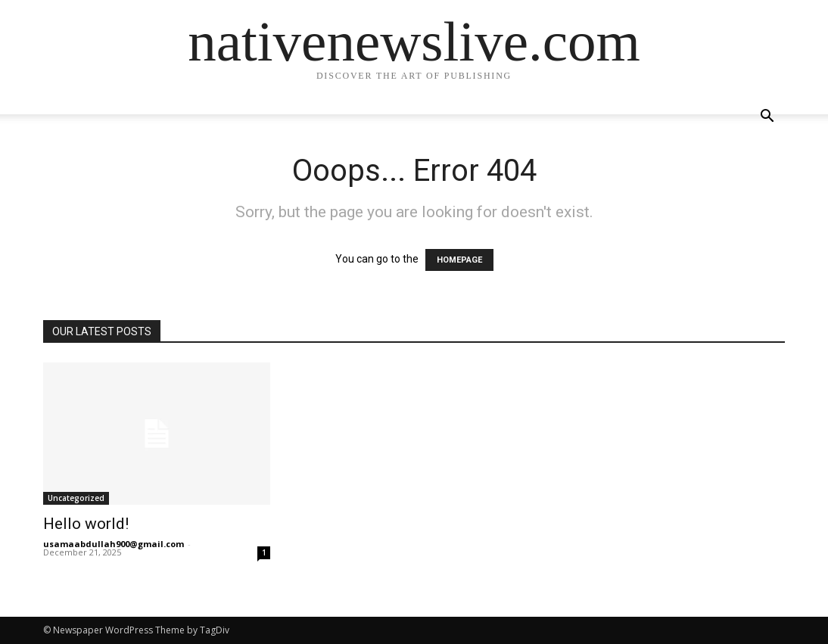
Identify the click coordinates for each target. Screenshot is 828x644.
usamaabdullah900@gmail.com (114, 544)
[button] (767, 118)
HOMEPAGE (459, 260)
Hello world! (86, 524)
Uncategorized (76, 498)
